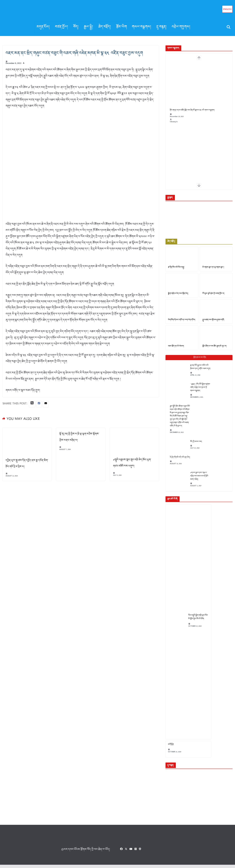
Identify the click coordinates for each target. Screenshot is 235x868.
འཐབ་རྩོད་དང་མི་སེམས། (174, 349)
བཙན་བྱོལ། (62, 27)
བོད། (76, 27)
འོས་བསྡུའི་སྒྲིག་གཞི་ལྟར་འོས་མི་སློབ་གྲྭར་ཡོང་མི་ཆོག (196, 620)
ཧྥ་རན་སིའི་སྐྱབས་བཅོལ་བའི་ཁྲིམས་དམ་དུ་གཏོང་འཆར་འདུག (198, 370)
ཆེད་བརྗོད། (105, 27)
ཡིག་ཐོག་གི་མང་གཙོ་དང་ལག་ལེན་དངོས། (180, 322)
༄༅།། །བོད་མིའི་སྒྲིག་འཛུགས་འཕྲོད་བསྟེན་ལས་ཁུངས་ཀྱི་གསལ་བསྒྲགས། (198, 390)
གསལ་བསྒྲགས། (142, 27)
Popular (198, 361)
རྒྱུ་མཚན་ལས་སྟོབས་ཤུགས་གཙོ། (213, 322)
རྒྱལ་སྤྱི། (89, 27)
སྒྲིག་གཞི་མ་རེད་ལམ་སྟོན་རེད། (176, 296)
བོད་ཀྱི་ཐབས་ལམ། (194, 445)
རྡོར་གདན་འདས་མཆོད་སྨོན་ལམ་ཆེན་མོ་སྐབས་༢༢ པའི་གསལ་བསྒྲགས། (190, 114)
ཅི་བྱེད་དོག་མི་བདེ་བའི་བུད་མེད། (178, 460)
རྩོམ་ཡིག (121, 27)
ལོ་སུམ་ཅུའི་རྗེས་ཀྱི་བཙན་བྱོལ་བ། (213, 296)
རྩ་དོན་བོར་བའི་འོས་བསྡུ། (174, 269)
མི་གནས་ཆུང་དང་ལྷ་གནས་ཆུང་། (212, 269)
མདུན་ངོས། (43, 27)
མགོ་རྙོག (169, 748)
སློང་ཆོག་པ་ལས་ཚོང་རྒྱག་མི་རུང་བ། (214, 349)
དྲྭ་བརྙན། (162, 27)
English (227, 9)
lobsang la (172, 126)
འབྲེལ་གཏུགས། (181, 27)
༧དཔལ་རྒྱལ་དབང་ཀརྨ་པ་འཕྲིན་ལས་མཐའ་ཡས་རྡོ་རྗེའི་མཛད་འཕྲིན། (197, 479)
